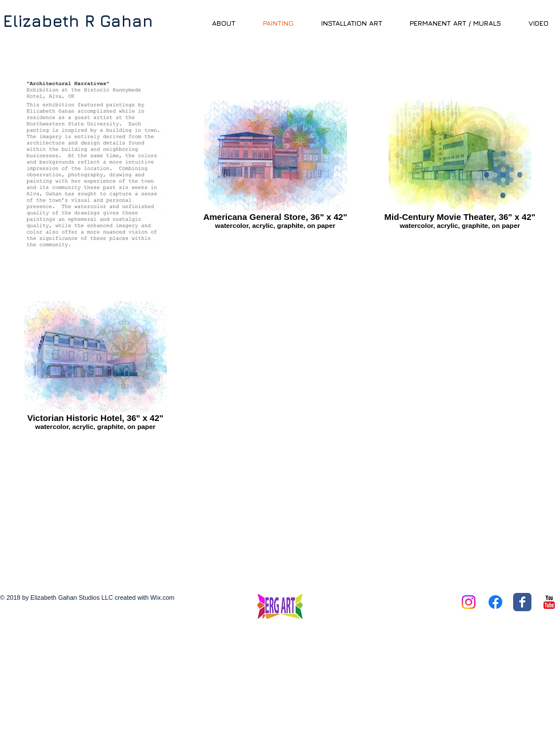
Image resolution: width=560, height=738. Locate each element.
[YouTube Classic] (549, 602)
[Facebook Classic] (522, 602)
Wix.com (162, 597)
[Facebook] (495, 602)
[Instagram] (469, 602)
